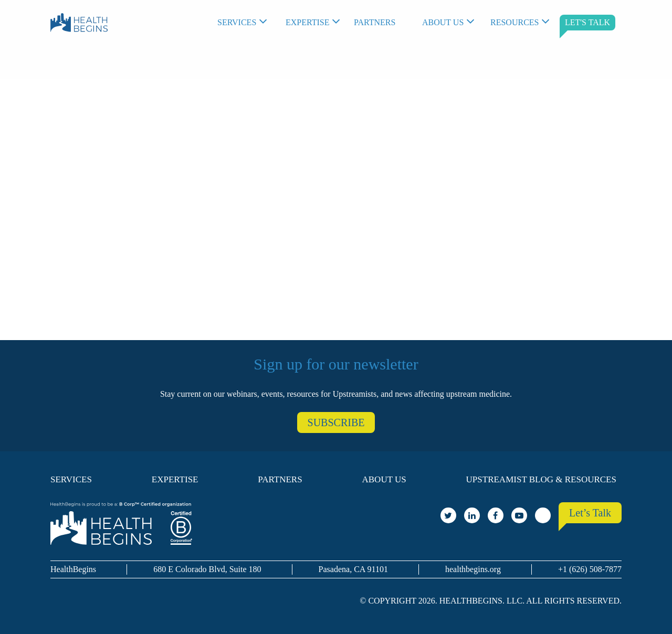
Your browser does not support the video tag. (336, 199)
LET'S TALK (587, 22)
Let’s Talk (590, 513)
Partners (375, 22)
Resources (514, 22)
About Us (443, 22)
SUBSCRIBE (336, 422)
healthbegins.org (473, 569)
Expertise (307, 22)
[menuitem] (246, 23)
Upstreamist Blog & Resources (541, 479)
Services (237, 22)
